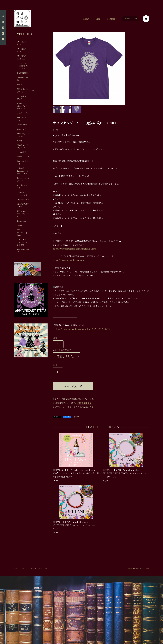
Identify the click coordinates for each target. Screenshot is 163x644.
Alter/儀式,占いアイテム (23, 205)
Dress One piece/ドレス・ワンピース (23, 106)
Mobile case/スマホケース (23, 146)
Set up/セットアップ (22, 97)
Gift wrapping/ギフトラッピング (23, 214)
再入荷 (20, 85)
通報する (76, 417)
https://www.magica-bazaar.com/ (69, 260)
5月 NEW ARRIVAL (21, 43)
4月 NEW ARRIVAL (21, 50)
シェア (67, 417)
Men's (19, 225)
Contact (111, 19)
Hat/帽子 (21, 141)
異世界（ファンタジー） (23, 90)
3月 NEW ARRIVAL (21, 57)
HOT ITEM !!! (23, 73)
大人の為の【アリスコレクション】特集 (23, 242)
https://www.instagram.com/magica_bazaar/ (75, 249)
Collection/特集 (22, 79)
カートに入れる (73, 386)
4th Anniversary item (22, 232)
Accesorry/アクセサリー (23, 135)
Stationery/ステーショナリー (23, 194)
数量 (55, 365)
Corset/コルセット (23, 162)
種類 (55, 338)
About (86, 19)
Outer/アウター (23, 125)
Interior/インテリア (23, 186)
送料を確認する (84, 403)
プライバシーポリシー (20, 568)
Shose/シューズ (23, 157)
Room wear (22, 221)
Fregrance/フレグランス (23, 179)
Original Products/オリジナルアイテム (23, 171)
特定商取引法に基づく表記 (39, 568)
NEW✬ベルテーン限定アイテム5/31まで (23, 66)
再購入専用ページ (23, 251)
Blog (98, 19)
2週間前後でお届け (62, 350)
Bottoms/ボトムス (23, 119)
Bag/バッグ (21, 129)
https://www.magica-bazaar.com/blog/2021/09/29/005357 (82, 329)
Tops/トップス (23, 113)
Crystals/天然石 (23, 199)
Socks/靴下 (21, 152)
